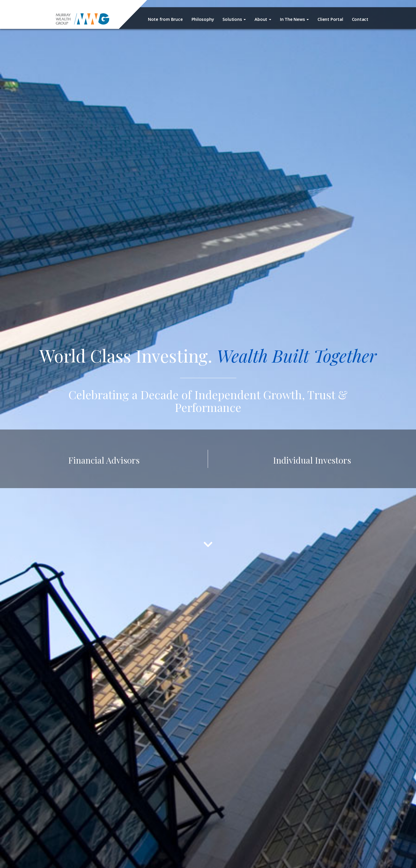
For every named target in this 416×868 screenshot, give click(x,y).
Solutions (234, 19)
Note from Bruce (165, 19)
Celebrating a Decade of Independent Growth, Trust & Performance (208, 401)
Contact (360, 19)
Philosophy (203, 19)
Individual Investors (312, 460)
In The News (294, 19)
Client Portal (330, 19)
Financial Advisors (104, 460)
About (263, 19)
